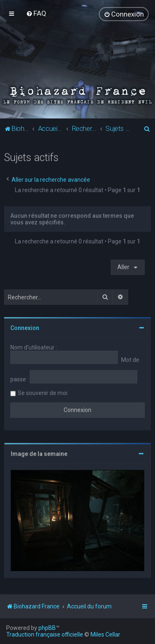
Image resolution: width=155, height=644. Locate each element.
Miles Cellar (105, 634)
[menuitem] (36, 13)
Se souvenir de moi (43, 393)
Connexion (25, 328)
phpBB (47, 628)
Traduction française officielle (45, 634)
